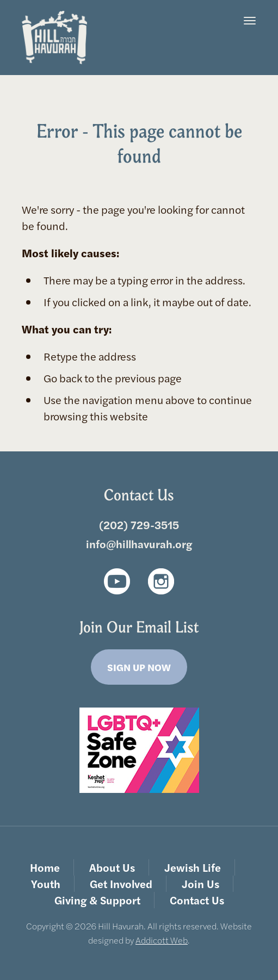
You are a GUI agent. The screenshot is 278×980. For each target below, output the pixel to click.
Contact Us (197, 900)
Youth (46, 883)
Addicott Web (162, 940)
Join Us (200, 883)
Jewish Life (193, 867)
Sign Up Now (139, 667)
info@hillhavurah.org (139, 544)
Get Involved (121, 883)
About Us (112, 867)
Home (45, 867)
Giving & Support (97, 900)
